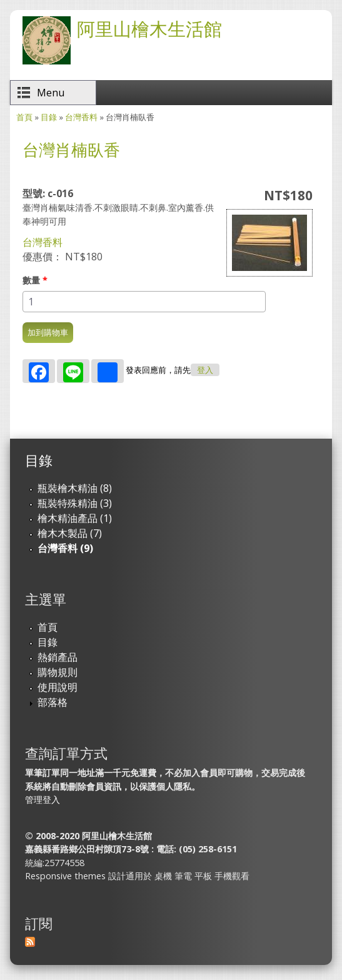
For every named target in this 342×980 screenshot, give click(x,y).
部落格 (53, 702)
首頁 (24, 117)
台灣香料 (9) (65, 548)
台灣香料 (81, 117)
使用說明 (58, 687)
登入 (205, 370)
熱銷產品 (58, 657)
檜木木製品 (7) (70, 533)
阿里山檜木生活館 (149, 28)
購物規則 (58, 672)
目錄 (49, 117)
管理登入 (43, 799)
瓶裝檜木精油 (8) (75, 488)
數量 (35, 280)
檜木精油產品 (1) (75, 518)
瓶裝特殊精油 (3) (75, 503)
